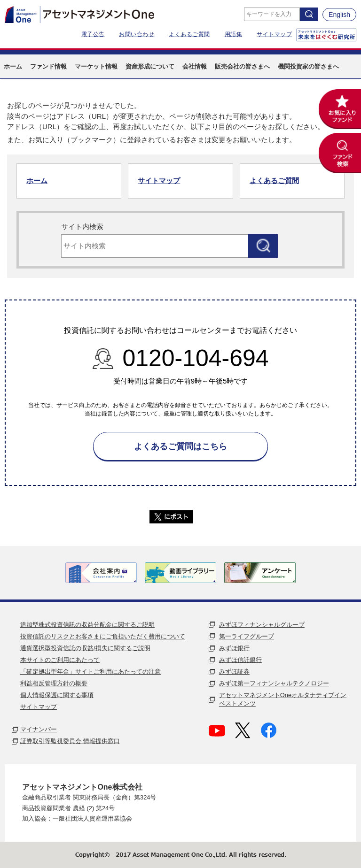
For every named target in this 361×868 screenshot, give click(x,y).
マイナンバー (39, 729)
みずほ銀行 (234, 648)
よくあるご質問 (189, 34)
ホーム (37, 181)
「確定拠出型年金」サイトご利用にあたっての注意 (90, 672)
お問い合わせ (137, 34)
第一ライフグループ (247, 636)
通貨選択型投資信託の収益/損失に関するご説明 (85, 648)
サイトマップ (274, 34)
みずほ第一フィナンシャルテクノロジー (274, 683)
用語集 (234, 34)
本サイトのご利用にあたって (60, 660)
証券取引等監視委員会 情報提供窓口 (70, 741)
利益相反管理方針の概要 (54, 683)
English (339, 15)
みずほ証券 (234, 672)
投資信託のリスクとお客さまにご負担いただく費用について (103, 636)
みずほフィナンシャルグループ (262, 625)
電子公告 (93, 34)
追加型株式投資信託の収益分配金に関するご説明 (87, 625)
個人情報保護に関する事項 (57, 695)
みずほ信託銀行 (240, 660)
